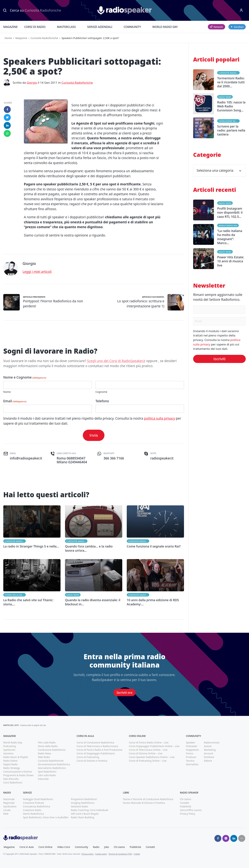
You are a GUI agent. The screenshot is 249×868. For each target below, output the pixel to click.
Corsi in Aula (27, 847)
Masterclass (66, 27)
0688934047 (76, 458)
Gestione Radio (79, 806)
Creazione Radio (32, 810)
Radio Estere (10, 761)
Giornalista (192, 764)
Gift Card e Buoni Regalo (85, 814)
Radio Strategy (12, 768)
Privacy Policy (187, 814)
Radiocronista (212, 742)
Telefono (102, 401)
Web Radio (44, 757)
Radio (96, 847)
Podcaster (192, 746)
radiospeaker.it (162, 458)
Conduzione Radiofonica (229, 121)
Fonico (190, 753)
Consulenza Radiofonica (37, 806)
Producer (191, 757)
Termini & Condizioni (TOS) (120, 854)
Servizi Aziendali (100, 27)
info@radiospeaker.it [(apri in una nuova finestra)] (26, 458)
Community (132, 27)
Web (6, 814)
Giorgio (32, 83)
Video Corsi (64, 847)
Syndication (10, 806)
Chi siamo (185, 799)
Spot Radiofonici (47, 772)
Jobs (107, 847)
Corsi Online (45, 847)
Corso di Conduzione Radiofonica (95, 742)
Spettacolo (9, 750)
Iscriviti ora (125, 693)
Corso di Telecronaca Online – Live (148, 750)
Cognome (101, 392)
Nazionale (9, 799)
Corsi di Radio (35, 27)
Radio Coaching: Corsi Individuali (89, 810)
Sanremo (8, 753)
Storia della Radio (15, 595)
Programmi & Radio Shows (18, 775)
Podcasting (10, 746)
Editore (208, 761)
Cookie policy (101, 854)
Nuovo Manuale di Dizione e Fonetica (144, 803)
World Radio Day (165, 27)
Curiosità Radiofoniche (44, 38)
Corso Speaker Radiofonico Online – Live (152, 757)
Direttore (209, 757)
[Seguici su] (242, 838)
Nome (7, 392)
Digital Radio (10, 764)
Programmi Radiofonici (84, 799)
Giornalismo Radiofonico (52, 768)
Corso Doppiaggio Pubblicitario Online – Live (154, 746)
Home (8, 38)
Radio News (73, 595)
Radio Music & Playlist (16, 757)
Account (208, 753)
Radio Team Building (83, 817)
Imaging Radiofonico (83, 803)
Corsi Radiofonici (13, 782)
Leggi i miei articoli (37, 272)
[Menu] (241, 10)
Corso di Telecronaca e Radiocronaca (97, 746)
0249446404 (78, 462)
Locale (7, 810)
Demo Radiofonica (33, 814)
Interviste (43, 779)
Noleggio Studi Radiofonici (38, 799)
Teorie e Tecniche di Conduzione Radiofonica (148, 799)
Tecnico (190, 761)
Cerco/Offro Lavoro (191, 810)
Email (15, 401)
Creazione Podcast (33, 803)
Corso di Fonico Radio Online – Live (149, 742)
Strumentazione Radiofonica (54, 764)
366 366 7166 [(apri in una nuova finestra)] (114, 458)
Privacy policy (87, 854)
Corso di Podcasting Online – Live (148, 761)
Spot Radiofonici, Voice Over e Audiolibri (46, 817)
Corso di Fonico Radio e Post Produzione (99, 750)
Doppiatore (192, 750)
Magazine (10, 27)
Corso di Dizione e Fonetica (92, 761)
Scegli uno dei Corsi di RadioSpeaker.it (116, 361)
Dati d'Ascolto (11, 779)
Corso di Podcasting (88, 757)
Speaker (190, 742)
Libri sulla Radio (47, 775)
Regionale (9, 803)
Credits (137, 854)
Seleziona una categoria (219, 170)
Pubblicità (185, 806)
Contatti (184, 803)
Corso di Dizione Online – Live (146, 753)
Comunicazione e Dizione (18, 772)
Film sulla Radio (47, 742)
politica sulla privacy (160, 418)
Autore (208, 746)
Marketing (210, 750)
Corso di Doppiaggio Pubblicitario (96, 753)
